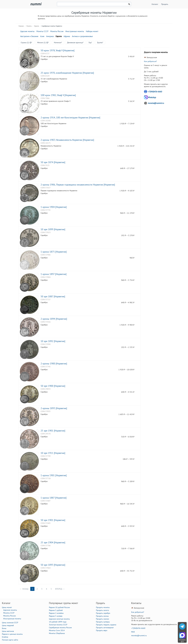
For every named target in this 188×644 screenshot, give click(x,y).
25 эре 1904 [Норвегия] (53, 542)
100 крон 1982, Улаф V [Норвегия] (58, 95)
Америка (50, 36)
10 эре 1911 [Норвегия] (53, 453)
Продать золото (102, 610)
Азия (42, 36)
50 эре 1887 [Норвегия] (53, 296)
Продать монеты (103, 607)
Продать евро (102, 630)
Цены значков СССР (10, 623)
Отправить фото (182, 641)
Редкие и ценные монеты (12, 634)
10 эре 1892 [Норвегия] (53, 341)
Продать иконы (102, 616)
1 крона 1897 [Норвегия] (54, 274)
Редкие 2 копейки (56, 613)
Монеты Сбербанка (57, 633)
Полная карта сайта (10, 640)
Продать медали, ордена (106, 625)
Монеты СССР (42, 31)
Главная (21, 26)
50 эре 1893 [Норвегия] (53, 565)
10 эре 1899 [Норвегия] (53, 229)
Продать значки (102, 619)
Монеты (29, 26)
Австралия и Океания (29, 36)
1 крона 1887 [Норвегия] (54, 498)
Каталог (155, 4)
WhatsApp (152, 97)
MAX (133, 632)
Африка (67, 36)
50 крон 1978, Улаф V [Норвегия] (58, 50)
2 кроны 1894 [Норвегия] (54, 319)
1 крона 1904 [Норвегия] (54, 207)
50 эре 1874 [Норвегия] (53, 162)
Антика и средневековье (82, 36)
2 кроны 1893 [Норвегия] (54, 408)
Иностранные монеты (75, 31)
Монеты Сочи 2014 (57, 630)
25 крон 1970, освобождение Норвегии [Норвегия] (67, 73)
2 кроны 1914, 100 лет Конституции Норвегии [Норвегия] (70, 117)
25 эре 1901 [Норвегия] (53, 431)
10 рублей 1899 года (58, 622)
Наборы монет (92, 31)
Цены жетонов (8, 631)
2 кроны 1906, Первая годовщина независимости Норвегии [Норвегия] (78, 185)
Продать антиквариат (105, 628)
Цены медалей (8, 625)
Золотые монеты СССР (58, 625)
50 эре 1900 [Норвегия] (53, 386)
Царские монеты (27, 31)
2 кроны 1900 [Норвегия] (54, 363)
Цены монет (7, 607)
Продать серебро (103, 613)
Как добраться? (150, 61)
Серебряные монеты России (60, 628)
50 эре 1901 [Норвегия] (53, 520)
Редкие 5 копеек (56, 616)
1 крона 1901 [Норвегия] (54, 475)
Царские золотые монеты (59, 619)
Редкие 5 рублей (56, 610)
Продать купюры (103, 622)
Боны (4, 628)
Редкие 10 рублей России (59, 607)
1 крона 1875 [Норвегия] (54, 252)
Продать (165, 4)
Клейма (5, 637)
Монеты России (57, 31)
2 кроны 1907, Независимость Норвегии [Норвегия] (67, 140)
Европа (37, 26)
